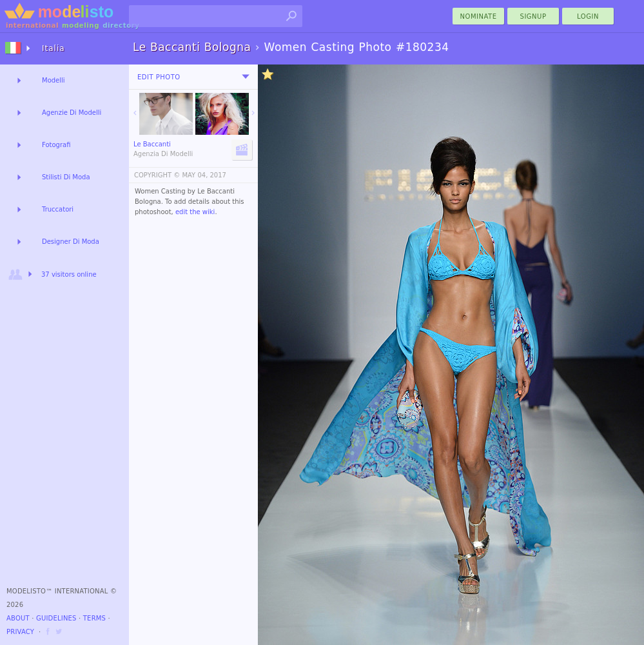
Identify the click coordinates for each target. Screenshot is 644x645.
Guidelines (56, 618)
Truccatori (58, 209)
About (18, 618)
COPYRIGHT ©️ (157, 175)
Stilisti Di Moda (66, 177)
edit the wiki (195, 212)
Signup (533, 16)
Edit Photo (159, 77)
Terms (94, 618)
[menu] (246, 77)
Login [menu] (588, 16)
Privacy (20, 632)
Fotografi (56, 145)
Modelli (54, 80)
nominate (479, 16)
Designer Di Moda (71, 242)
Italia (54, 48)
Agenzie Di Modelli (72, 113)
